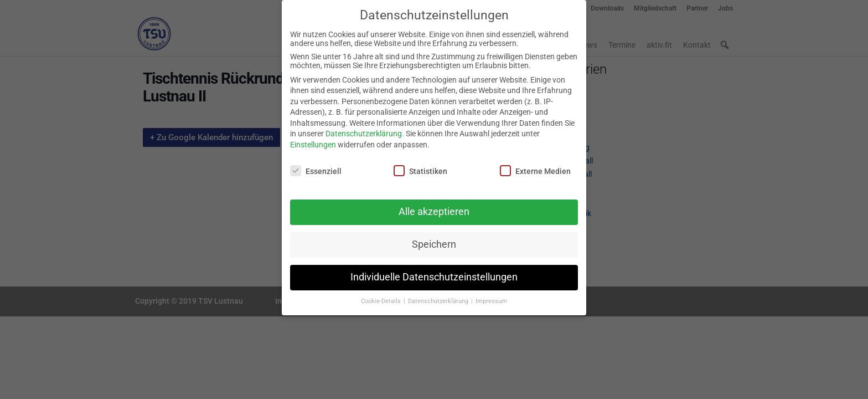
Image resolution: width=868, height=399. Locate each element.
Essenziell (316, 164)
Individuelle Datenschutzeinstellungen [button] (434, 271)
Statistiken (420, 164)
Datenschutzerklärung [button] (439, 295)
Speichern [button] (434, 238)
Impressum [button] (491, 295)
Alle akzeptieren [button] (434, 206)
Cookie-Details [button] (382, 295)
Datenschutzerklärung (364, 127)
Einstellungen (313, 139)
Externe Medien (535, 164)
